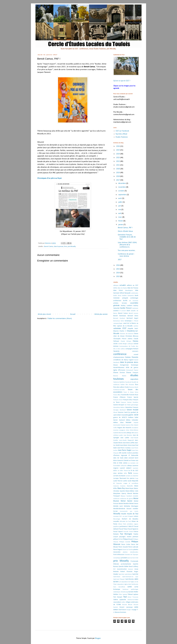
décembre (122, 183)
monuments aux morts (129, 511)
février (121, 221)
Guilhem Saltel (133, 417)
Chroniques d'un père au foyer (50, 178)
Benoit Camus (49, 247)
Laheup (129, 466)
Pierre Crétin (126, 545)
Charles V (123, 331)
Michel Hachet (126, 501)
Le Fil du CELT (133, 471)
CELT (124, 328)
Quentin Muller (123, 567)
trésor (130, 597)
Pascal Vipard (118, 532)
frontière (135, 402)
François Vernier (126, 402)
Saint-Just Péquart (119, 579)
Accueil (73, 314)
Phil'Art (120, 539)
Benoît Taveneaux (120, 316)
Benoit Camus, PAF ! (125, 228)
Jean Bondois (128, 435)
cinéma (130, 339)
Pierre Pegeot (118, 550)
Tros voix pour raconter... (127, 251)
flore (137, 385)
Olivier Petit (122, 524)
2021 (118, 165)
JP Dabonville (133, 455)
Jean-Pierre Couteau (124, 448)
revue (136, 569)
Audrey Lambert (126, 306)
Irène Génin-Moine (132, 430)
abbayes (116, 285)
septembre (123, 195)
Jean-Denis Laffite (129, 443)
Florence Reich (134, 387)
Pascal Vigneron (133, 529)
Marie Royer (129, 488)
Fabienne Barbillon (119, 382)
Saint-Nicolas (130, 579)
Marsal (130, 494)
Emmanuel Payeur (132, 370)
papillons (116, 527)
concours (135, 351)
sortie (130, 587)
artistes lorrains (120, 303)
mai (120, 210)
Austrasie (135, 308)
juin (120, 206)
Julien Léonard (129, 458)
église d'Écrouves (119, 370)
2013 (118, 277)
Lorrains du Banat (119, 476)
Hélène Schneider (132, 420)
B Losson (123, 311)
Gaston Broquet (119, 405)
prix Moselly (72, 247)
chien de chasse (119, 336)
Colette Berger (123, 344)
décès (136, 362)
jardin (121, 435)
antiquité (125, 298)
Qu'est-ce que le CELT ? (122, 81)
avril (120, 213)
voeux (116, 610)
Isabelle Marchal (118, 433)
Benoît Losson (134, 313)
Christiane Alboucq (132, 336)
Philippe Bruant (128, 539)
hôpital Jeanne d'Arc (127, 425)
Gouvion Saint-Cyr (124, 412)
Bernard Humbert (119, 318)
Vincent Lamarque (126, 607)
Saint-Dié (135, 574)
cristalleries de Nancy (121, 360)
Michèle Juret (118, 506)
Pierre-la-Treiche (128, 550)
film (127, 385)
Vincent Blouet (127, 605)
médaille (135, 496)
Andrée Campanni (128, 296)
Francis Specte (133, 397)
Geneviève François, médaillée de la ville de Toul (127, 237)
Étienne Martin (120, 376)
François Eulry (128, 400)
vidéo (123, 602)
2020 (118, 169)
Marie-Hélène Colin (132, 491)
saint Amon (128, 574)
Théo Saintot (123, 594)
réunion (131, 569)
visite (136, 607)
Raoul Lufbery (134, 567)
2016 (118, 265)
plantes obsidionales (131, 552)
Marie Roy (121, 488)
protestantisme (126, 564)
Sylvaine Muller (133, 592)
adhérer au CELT (133, 285)
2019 (118, 173)
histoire (129, 423)
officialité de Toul (125, 521)
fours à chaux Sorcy (131, 392)
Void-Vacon (122, 610)
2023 (118, 158)
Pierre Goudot (123, 547)
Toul (125, 597)
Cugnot (131, 360)
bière (122, 321)
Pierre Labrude (133, 547)
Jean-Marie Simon (126, 445)
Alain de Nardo (122, 288)
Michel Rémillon (124, 504)
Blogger (98, 638)
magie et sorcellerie (131, 483)
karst (137, 458)
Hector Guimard (119, 420)
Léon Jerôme (118, 473)
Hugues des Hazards (124, 428)
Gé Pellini (128, 405)
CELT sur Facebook (122, 131)
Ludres (125, 481)
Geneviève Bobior (119, 407)
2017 (118, 180)
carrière (136, 326)
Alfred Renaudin (125, 293)
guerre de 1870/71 (120, 417)
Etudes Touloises (122, 137)
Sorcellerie (122, 587)
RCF (114, 569)
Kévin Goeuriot (118, 461)
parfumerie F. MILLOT (127, 527)
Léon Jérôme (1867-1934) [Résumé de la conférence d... (127, 245)
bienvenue (117, 321)
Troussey (135, 597)
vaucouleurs (117, 602)
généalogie (135, 405)
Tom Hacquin (118, 597)
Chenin (136, 334)
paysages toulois (125, 537)
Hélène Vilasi (118, 423)
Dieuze (116, 365)
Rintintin (116, 572)
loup (137, 478)
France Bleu (117, 395)
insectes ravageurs (119, 430)
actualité (123, 285)
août (120, 198)
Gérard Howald (132, 410)
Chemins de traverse (127, 334)
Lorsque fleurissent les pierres (124, 478)
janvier (121, 225)
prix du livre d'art (133, 558)
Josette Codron (127, 453)
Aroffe (125, 301)
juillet (121, 202)
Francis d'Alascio (119, 397)
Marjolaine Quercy (120, 494)
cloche (115, 344)
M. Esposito (118, 483)
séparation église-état (124, 584)
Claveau (135, 341)
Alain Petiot (118, 290)
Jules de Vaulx (118, 458)
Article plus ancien (101, 314)
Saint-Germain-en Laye (130, 577)
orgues (136, 524)
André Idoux (117, 296)
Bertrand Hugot (132, 318)
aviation (116, 311)
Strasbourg (124, 592)
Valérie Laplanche (120, 600)
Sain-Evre (121, 574)
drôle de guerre (132, 368)
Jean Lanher (125, 438)
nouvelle (116, 521)
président (124, 558)
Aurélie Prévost (126, 308)
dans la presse (59, 247)
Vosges (129, 610)
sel (120, 582)
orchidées (130, 524)
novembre (122, 187)
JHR (120, 453)
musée (124, 514)
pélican (116, 539)
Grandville (125, 415)
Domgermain (124, 365)
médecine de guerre (126, 499)
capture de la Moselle (125, 326)
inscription (135, 428)
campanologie (118, 323)
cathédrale (117, 328)
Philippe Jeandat (125, 542)
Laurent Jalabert (126, 468)
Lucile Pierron (118, 481)
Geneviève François (132, 407)
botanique (128, 321)
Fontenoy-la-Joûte (119, 390)
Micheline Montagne (131, 506)
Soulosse (125, 589)
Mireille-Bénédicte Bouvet (122, 509)
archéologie (134, 298)
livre (66, 247)
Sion (115, 587)
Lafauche (124, 466)
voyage (134, 610)
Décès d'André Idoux (125, 231)
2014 (118, 273)
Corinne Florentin (132, 357)
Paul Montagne (126, 534)
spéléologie (134, 589)
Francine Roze (134, 395)
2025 (118, 150)
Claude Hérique (126, 341)
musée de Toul (133, 514)
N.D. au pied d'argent (126, 516)
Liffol (125, 473)
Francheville (125, 395)
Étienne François (132, 373)
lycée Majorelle (133, 481)
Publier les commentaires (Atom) (60, 319)
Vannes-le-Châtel (133, 600)
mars (120, 217)
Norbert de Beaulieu (130, 519)
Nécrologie (117, 519)
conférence (120, 354)
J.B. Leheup (128, 433)
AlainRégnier (129, 290)
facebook (128, 382)
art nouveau (134, 301)
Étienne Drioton (119, 373)
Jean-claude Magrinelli (127, 440)
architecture (117, 301)
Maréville (130, 486)
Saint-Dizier (117, 577)
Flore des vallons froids (121, 387)
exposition (134, 379)
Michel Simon (134, 504)
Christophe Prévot (120, 339)
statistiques (117, 592)
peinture (135, 537)
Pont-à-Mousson (119, 555)
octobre (121, 191)
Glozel (115, 412)
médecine (116, 499)
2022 (118, 161)
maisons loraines (119, 486)
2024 (118, 154)
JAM (133, 433)
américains (135, 293)
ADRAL (115, 288)
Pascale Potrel (128, 532)
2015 (118, 269)
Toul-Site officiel (121, 134)
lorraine (136, 473)
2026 (118, 146)
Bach (128, 311)
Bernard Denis (133, 316)
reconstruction (122, 569)
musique (116, 516)
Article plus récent (44, 314)
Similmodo (135, 584)
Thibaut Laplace (133, 594)
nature (136, 516)
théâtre (116, 594)
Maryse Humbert (126, 496)
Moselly (117, 514)
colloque (130, 344)
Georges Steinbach (120, 410)
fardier (123, 385)
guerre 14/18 (133, 415)
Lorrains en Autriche (132, 476)
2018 (118, 176)
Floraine (131, 385)
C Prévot (135, 321)
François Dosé (118, 400)
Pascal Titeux (123, 529)
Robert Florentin (126, 572)
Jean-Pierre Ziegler (125, 450)
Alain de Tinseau (133, 288)
